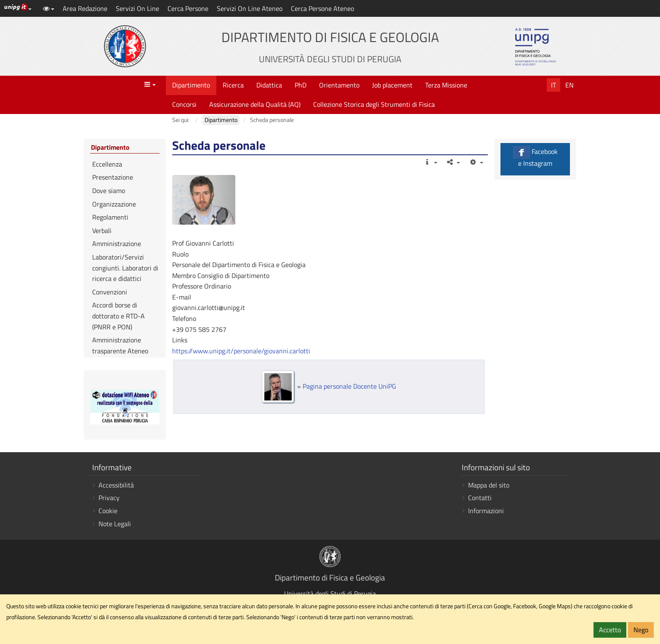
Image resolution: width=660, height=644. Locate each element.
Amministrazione (117, 244)
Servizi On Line (137, 8)
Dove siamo (109, 191)
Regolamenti (110, 217)
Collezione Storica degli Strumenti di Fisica (374, 104)
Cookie (108, 511)
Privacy (109, 498)
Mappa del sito (489, 485)
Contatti (480, 498)
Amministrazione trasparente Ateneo (120, 345)
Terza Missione (446, 85)
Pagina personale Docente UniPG (349, 386)
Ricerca (233, 85)
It (554, 85)
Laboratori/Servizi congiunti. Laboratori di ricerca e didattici (125, 268)
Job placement (392, 85)
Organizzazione (114, 204)
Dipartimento (191, 85)
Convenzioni (110, 292)
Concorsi (184, 104)
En (570, 85)
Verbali (102, 231)
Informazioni (486, 511)
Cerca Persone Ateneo (322, 8)
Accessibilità (116, 485)
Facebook (535, 157)
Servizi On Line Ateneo (250, 8)
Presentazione (113, 177)
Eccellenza (107, 164)
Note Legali (115, 524)
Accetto (610, 630)
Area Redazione (85, 8)
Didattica (269, 85)
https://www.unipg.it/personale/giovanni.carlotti (241, 351)
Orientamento (339, 85)
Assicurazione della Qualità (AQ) (255, 104)
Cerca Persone (188, 8)
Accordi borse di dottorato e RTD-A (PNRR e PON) (118, 316)
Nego (641, 630)
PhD (301, 85)
